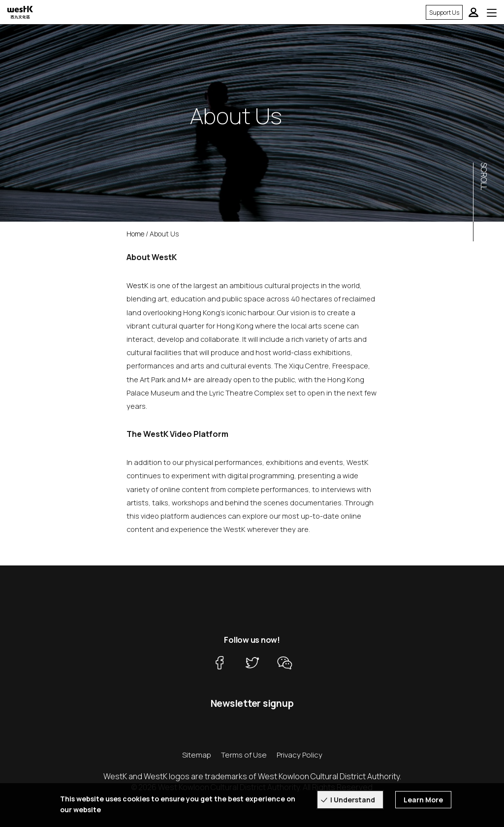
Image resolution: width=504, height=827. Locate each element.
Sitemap (197, 755)
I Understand (353, 800)
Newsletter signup (252, 703)
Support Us (444, 13)
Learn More (423, 800)
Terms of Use (244, 755)
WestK (138, 285)
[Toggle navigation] (492, 12)
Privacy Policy (299, 755)
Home (135, 234)
